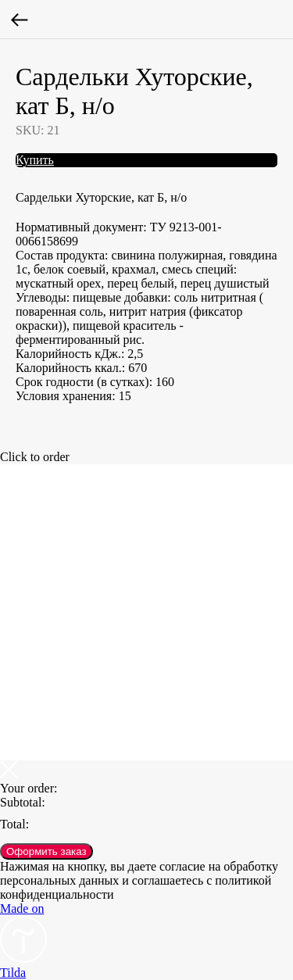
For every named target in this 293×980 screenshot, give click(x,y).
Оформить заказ (46, 851)
